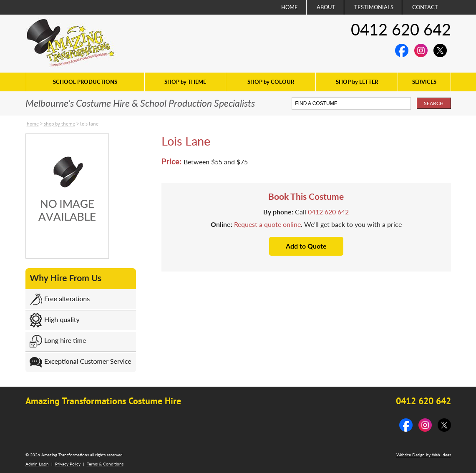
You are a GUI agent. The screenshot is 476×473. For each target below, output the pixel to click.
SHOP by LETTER (357, 82)
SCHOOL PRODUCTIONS (85, 82)
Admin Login (37, 464)
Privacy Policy (68, 464)
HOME (290, 7)
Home (33, 124)
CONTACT (425, 7)
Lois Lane (89, 124)
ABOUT (326, 7)
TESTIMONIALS (374, 7)
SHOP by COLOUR (271, 82)
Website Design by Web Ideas (424, 455)
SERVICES (424, 82)
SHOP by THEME (185, 82)
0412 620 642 (401, 29)
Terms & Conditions (105, 464)
